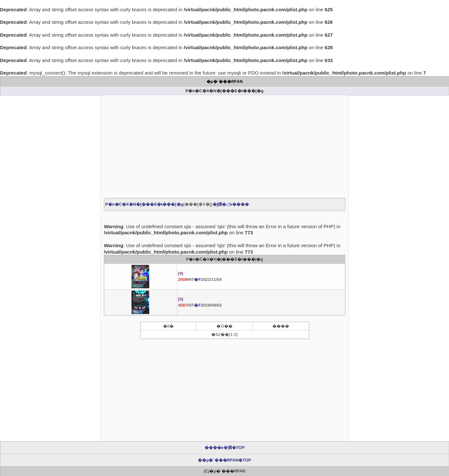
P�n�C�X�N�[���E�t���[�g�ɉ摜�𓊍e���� (177, 204)
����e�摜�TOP (225, 448)
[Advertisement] (225, 147)
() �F (200, 276)
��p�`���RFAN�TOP (224, 460)
